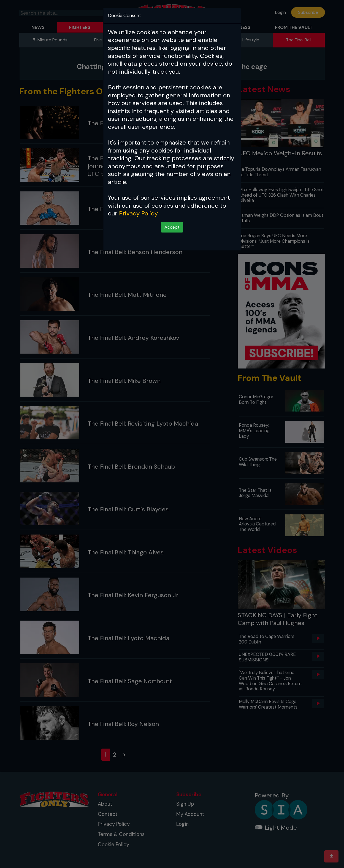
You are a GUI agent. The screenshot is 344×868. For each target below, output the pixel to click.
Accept (172, 227)
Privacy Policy (138, 213)
